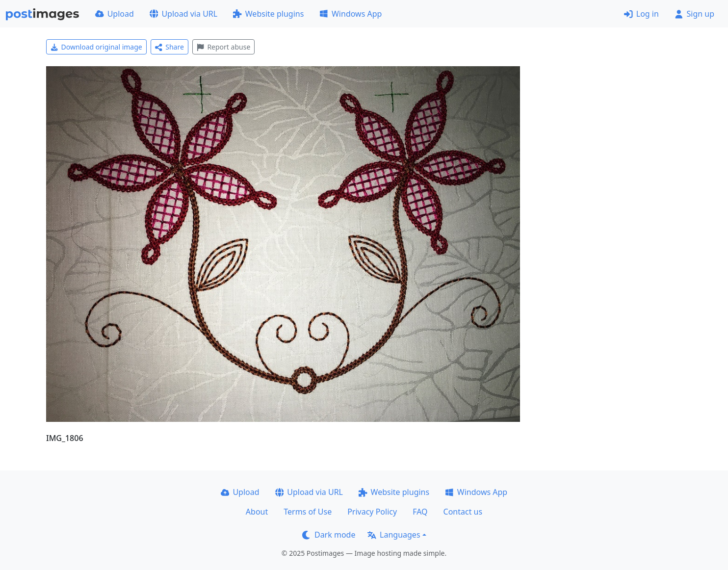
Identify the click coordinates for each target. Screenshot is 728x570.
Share (169, 47)
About (257, 512)
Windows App (351, 14)
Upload (115, 14)
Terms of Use (308, 512)
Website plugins (268, 14)
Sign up (694, 14)
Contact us (463, 512)
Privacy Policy (372, 512)
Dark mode (329, 535)
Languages (394, 535)
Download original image (96, 47)
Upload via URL (183, 14)
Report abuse (223, 47)
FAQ (420, 512)
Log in (641, 14)
